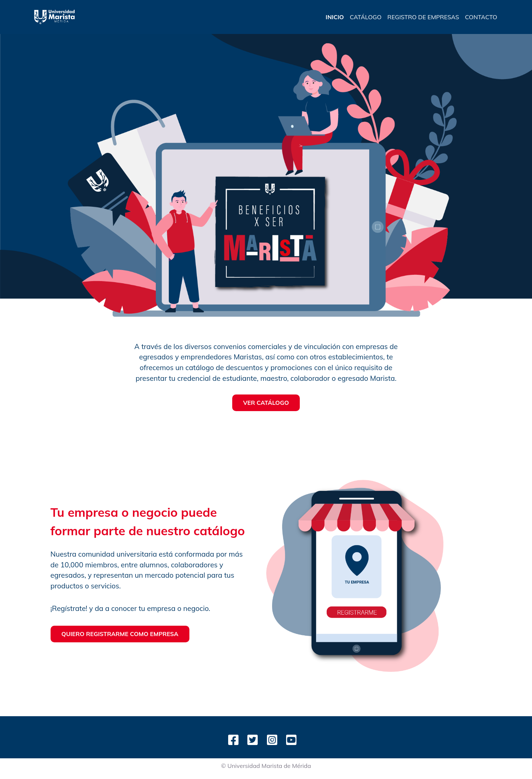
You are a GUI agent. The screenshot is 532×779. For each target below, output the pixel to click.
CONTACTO (481, 17)
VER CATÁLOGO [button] (266, 403)
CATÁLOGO (365, 17)
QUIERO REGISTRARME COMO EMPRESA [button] (120, 634)
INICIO (335, 17)
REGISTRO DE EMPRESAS (423, 17)
